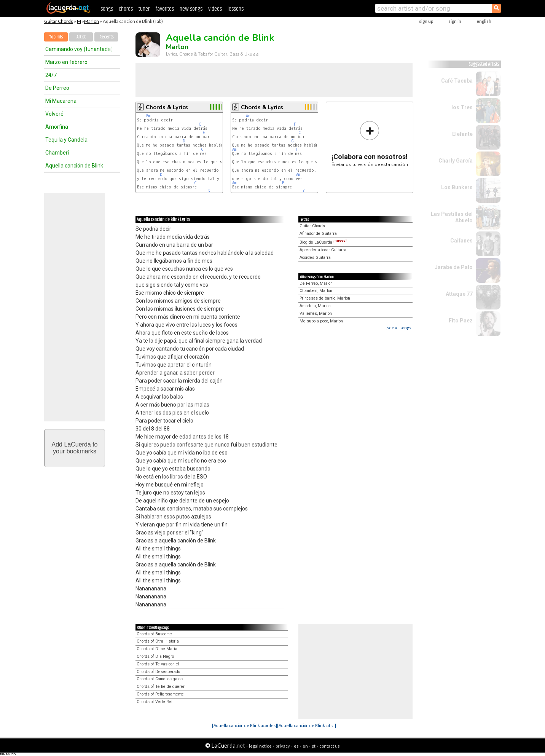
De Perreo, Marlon (316, 283)
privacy (283, 746)
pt (314, 746)
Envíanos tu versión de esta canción (370, 144)
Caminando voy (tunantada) (79, 49)
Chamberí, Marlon (316, 291)
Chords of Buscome (154, 634)
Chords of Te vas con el (158, 664)
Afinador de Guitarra (318, 234)
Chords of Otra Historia (158, 641)
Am (248, 116)
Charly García (456, 161)
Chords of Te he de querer (161, 687)
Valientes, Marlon (316, 313)
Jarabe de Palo (454, 267)
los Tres (462, 107)
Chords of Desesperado (158, 672)
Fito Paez (461, 321)
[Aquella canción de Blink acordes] (245, 725)
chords (126, 9)
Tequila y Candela (66, 140)
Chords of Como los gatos (160, 679)
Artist (81, 37)
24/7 (51, 75)
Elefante (462, 134)
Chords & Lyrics (167, 107)
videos (215, 9)
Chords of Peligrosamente (160, 694)
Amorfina (57, 127)
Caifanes (461, 241)
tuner (144, 9)
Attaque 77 (459, 294)
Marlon (92, 21)
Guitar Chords (59, 21)
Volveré (54, 114)
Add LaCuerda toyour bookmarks (75, 448)
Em (148, 116)
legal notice (260, 746)
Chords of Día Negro (155, 656)
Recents (106, 37)
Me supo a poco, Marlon (321, 321)
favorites (165, 9)
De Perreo (57, 88)
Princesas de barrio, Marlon (325, 298)
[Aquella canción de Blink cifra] (307, 725)
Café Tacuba (457, 81)
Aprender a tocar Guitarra (323, 250)
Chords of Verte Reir (155, 702)
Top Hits (56, 37)
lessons (236, 9)
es (296, 746)
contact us (330, 746)
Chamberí (57, 153)
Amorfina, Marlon (315, 306)
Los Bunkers (457, 187)
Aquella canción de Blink (74, 166)
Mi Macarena (61, 101)
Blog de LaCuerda (323, 242)
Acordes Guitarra (315, 258)
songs (107, 9)
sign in (455, 21)
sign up (426, 21)
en (305, 746)
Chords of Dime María (157, 649)
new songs (191, 9)
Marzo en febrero (66, 62)
